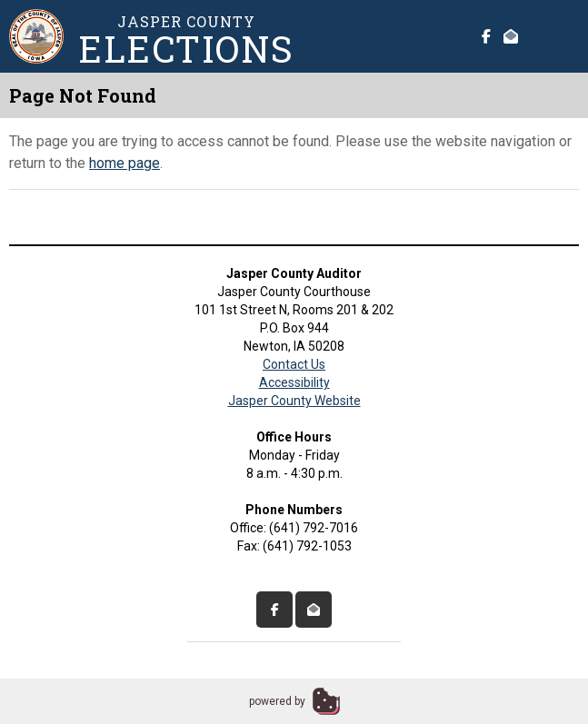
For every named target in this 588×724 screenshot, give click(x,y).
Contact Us (294, 364)
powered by (277, 701)
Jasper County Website (294, 401)
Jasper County (186, 40)
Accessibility (294, 382)
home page (125, 163)
